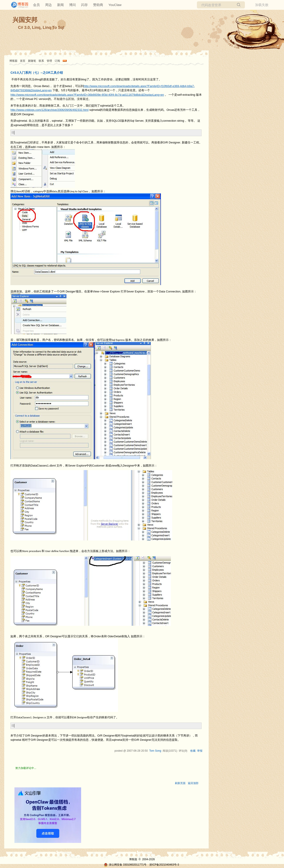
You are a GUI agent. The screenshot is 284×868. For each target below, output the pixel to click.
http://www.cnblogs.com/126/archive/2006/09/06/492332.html (49, 110)
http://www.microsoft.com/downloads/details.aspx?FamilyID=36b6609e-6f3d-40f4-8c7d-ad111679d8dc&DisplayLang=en (87, 95)
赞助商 (98, 5)
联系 (41, 61)
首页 (23, 61)
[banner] (18, 5)
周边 (48, 5)
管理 (49, 61)
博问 (72, 5)
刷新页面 (180, 783)
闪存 (84, 5)
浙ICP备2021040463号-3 (164, 865)
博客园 (13, 61)
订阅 (57, 61)
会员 (36, 5)
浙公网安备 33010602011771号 (125, 865)
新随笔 (32, 61)
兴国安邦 (25, 20)
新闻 (60, 5)
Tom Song (155, 751)
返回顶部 (193, 783)
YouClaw (115, 5)
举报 (200, 751)
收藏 (193, 751)
